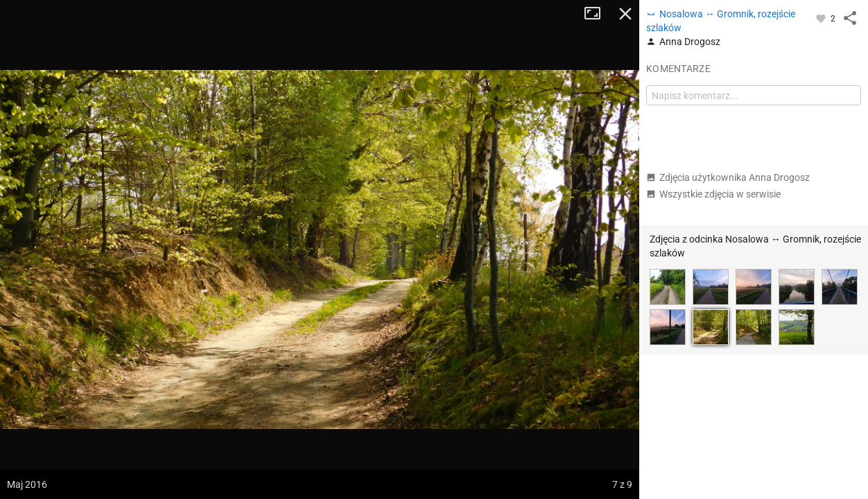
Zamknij (625, 14)
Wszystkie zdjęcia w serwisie (713, 194)
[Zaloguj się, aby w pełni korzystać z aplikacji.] (822, 18)
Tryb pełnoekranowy (598, 14)
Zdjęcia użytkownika (728, 177)
